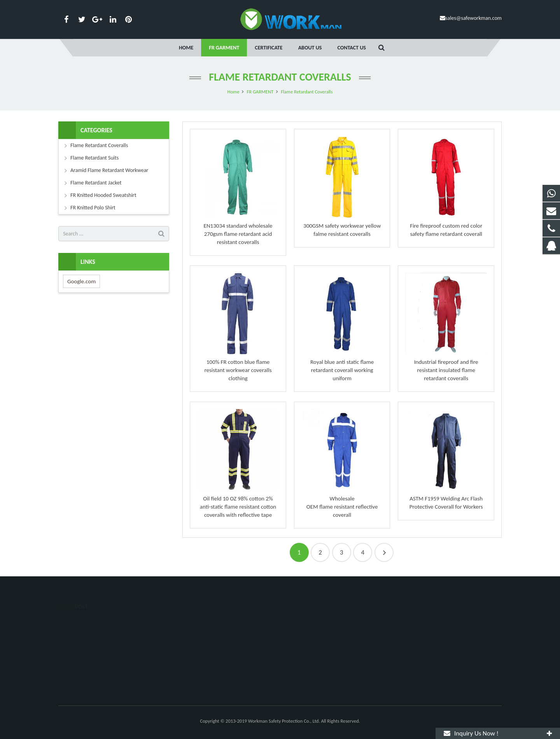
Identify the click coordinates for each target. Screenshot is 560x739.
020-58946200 (306, 646)
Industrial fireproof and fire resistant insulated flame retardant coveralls (446, 370)
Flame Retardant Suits (94, 158)
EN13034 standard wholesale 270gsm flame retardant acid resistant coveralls (238, 234)
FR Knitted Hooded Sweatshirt (103, 195)
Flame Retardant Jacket (96, 183)
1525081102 (306, 624)
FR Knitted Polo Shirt (93, 208)
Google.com (81, 281)
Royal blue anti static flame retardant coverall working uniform (342, 370)
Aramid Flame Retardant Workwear (109, 170)
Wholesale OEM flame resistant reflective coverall (342, 507)
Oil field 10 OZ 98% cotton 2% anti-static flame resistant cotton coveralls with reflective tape (238, 507)
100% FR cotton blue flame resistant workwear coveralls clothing (238, 370)
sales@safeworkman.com (473, 18)
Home (234, 92)
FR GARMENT (260, 92)
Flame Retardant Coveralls (280, 77)
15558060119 (306, 635)
